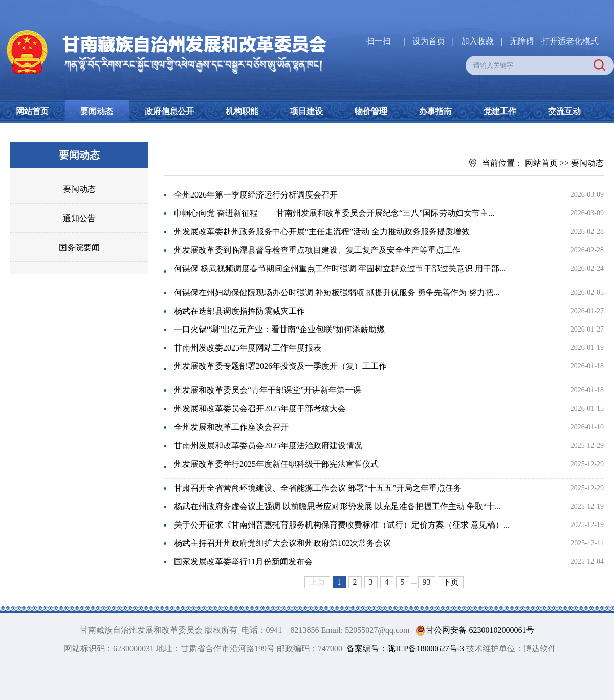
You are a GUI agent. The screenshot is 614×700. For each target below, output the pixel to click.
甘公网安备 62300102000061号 (473, 630)
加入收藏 (478, 41)
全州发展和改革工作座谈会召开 (231, 427)
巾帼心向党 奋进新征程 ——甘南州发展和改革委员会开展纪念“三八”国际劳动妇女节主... (334, 213)
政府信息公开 (169, 111)
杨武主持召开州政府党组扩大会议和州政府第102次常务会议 (282, 543)
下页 (451, 582)
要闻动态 (97, 111)
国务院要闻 (79, 247)
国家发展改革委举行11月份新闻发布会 (243, 562)
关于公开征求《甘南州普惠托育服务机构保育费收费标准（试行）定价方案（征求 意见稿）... (342, 525)
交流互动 (564, 111)
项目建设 (306, 111)
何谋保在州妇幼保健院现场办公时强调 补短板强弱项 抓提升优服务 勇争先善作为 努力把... (337, 292)
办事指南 (435, 111)
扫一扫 (379, 41)
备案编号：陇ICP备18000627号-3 (405, 649)
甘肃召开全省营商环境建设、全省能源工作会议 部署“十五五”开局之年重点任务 (318, 488)
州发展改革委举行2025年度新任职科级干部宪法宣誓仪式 (276, 464)
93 (427, 582)
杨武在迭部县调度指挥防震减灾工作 (239, 311)
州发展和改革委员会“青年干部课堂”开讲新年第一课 (268, 390)
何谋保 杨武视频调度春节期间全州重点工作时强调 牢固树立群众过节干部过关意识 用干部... (340, 268)
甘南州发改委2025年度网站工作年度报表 (248, 348)
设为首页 (429, 41)
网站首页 (32, 111)
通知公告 (79, 218)
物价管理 (371, 111)
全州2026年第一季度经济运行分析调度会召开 (256, 195)
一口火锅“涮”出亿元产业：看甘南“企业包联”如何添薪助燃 (279, 329)
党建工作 (500, 111)
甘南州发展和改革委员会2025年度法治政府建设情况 (268, 445)
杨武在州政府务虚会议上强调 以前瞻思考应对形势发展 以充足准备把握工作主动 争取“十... (337, 506)
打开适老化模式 (570, 41)
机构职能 (242, 111)
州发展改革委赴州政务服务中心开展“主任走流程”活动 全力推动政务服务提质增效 (322, 232)
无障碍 (522, 41)
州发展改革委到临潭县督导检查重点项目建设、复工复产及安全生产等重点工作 (317, 250)
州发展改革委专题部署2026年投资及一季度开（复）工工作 (280, 366)
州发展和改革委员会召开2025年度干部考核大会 (260, 409)
